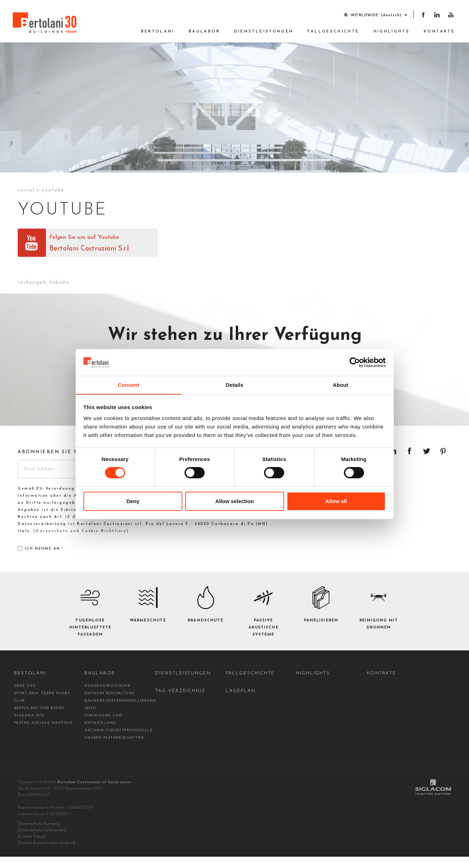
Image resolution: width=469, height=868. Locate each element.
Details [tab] (235, 385)
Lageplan (241, 702)
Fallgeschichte (333, 32)
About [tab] (341, 385)
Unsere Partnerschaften (114, 749)
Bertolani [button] (158, 32)
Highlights (392, 32)
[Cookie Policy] (31, 848)
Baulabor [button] (204, 32)
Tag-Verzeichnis (180, 702)
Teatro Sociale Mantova (43, 734)
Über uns (25, 697)
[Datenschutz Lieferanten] (42, 842)
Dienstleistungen (264, 32)
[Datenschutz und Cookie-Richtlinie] (81, 542)
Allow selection (234, 501)
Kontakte (439, 32)
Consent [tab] (128, 385)
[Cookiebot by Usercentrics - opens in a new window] (355, 362)
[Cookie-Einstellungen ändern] (46, 854)
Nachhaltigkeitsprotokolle (119, 742)
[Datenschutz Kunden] (39, 835)
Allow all (336, 501)
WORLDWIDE (374, 15)
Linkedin (60, 293)
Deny (133, 501)
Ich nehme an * (41, 560)
